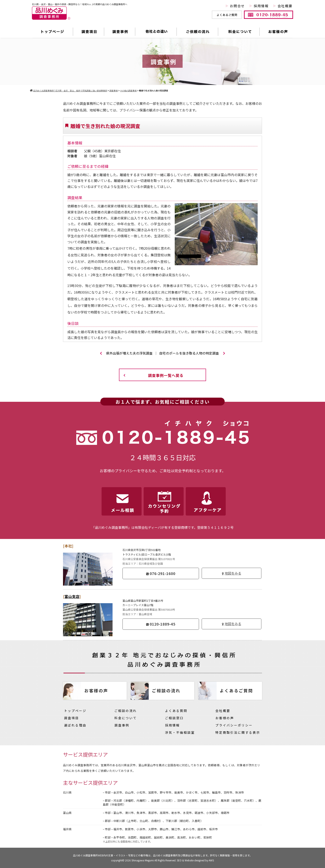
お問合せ (237, 6)
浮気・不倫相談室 (180, 732)
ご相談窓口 (174, 718)
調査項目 (89, 32)
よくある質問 (176, 711)
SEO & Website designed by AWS (195, 860)
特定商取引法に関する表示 (238, 732)
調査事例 (120, 32)
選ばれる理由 (75, 725)
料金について (239, 32)
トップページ (53, 32)
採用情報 (261, 6)
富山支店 (72, 596)
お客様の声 (276, 32)
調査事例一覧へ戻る (166, 375)
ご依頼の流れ (198, 32)
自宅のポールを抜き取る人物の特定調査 (192, 353)
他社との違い (156, 32)
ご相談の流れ (126, 711)
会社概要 (285, 6)
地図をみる (233, 573)
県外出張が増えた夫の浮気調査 (126, 353)
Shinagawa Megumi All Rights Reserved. (154, 860)
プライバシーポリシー (234, 725)
